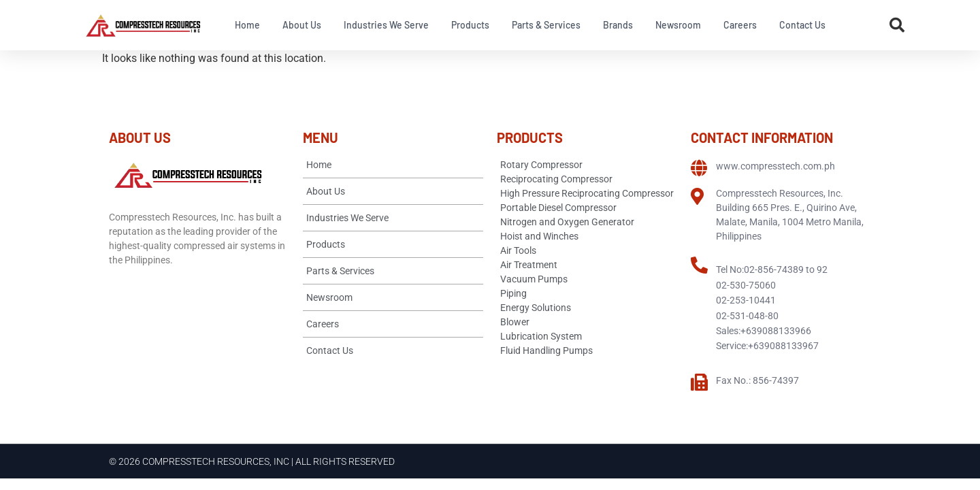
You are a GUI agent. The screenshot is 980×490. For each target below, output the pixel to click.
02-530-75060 (746, 285)
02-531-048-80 (747, 316)
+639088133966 (776, 331)
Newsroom (678, 25)
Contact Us (802, 25)
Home (247, 25)
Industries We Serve (386, 25)
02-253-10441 (746, 300)
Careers (740, 25)
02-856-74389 (774, 269)
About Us (302, 25)
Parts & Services (546, 25)
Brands (618, 25)
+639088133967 (783, 346)
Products (470, 25)
